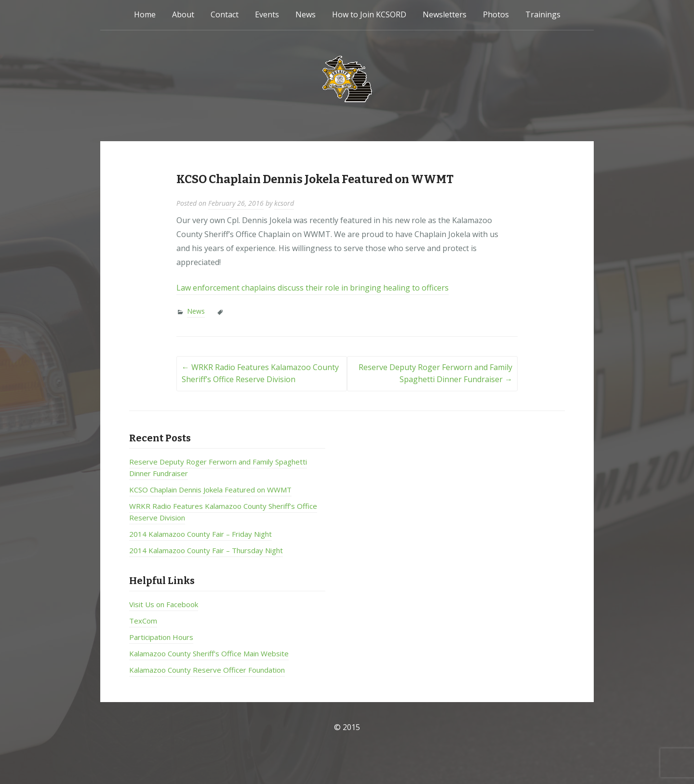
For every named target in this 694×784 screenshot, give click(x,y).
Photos (496, 14)
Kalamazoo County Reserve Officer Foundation (207, 670)
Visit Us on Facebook (164, 604)
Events (267, 14)
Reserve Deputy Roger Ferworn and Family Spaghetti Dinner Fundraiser (435, 373)
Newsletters (445, 14)
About (183, 14)
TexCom (143, 621)
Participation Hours (161, 637)
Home (145, 14)
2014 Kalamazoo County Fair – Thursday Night (206, 550)
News (306, 14)
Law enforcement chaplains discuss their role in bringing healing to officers (313, 288)
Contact (225, 14)
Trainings (543, 14)
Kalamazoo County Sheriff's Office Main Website (209, 653)
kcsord (284, 203)
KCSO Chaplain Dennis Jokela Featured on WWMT (210, 490)
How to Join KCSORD (369, 14)
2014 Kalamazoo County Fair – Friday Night (200, 534)
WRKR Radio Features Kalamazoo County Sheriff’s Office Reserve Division (260, 373)
